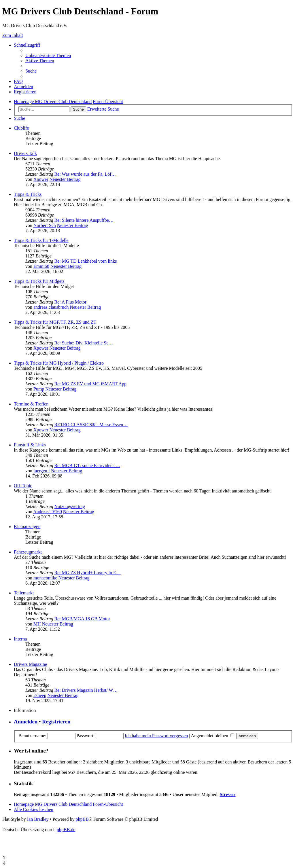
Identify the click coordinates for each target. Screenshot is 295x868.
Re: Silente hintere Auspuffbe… (84, 220)
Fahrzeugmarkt (28, 552)
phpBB (82, 819)
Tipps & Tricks (28, 194)
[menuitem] (48, 55)
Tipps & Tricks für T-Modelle (41, 240)
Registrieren (56, 722)
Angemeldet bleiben (213, 736)
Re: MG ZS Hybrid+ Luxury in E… (87, 573)
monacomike (45, 578)
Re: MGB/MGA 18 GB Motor (82, 619)
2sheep (40, 695)
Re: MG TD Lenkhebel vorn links (85, 261)
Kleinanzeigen (27, 527)
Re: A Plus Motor (70, 302)
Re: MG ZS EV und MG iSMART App (90, 384)
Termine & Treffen (31, 404)
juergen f (42, 471)
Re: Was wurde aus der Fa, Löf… (85, 174)
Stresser (228, 794)
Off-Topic (23, 486)
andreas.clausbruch (51, 307)
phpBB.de (66, 830)
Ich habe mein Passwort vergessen (156, 736)
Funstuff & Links (30, 445)
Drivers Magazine (30, 664)
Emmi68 (41, 266)
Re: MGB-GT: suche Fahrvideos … (87, 466)
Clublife (21, 128)
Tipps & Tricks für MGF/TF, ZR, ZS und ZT (55, 322)
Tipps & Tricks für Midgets (39, 281)
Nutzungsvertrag (70, 506)
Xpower (41, 179)
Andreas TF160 (48, 512)
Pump (39, 389)
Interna (20, 639)
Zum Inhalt (13, 35)
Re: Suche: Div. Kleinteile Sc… (84, 343)
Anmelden (26, 722)
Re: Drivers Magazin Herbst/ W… (86, 690)
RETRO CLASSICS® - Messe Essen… (91, 425)
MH (37, 624)
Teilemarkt (24, 593)
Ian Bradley (38, 819)
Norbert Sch (45, 225)
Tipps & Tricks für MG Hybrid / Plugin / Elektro (59, 363)
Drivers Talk (25, 153)
